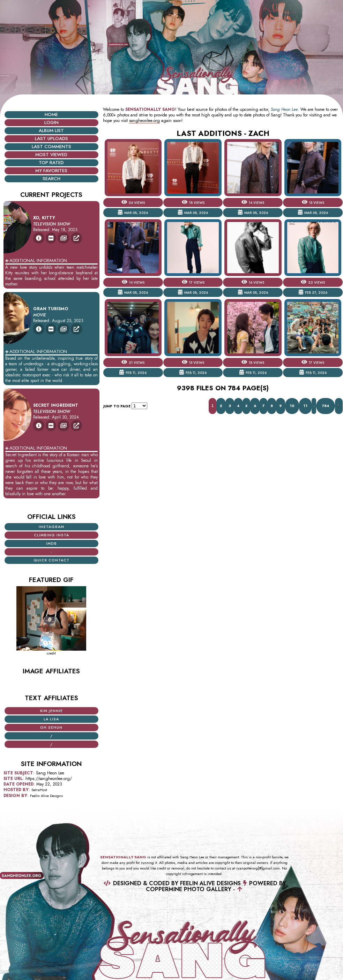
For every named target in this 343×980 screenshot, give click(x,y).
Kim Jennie (51, 711)
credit (51, 653)
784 (326, 406)
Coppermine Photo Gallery (189, 889)
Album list (51, 131)
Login (51, 122)
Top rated (51, 163)
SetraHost (39, 790)
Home (51, 114)
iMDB (51, 543)
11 (305, 406)
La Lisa (51, 719)
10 (292, 406)
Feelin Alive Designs (46, 796)
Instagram (51, 527)
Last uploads (51, 139)
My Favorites (51, 171)
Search (51, 179)
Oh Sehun (51, 728)
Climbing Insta (51, 535)
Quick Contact (51, 560)
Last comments (51, 147)
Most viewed (51, 155)
